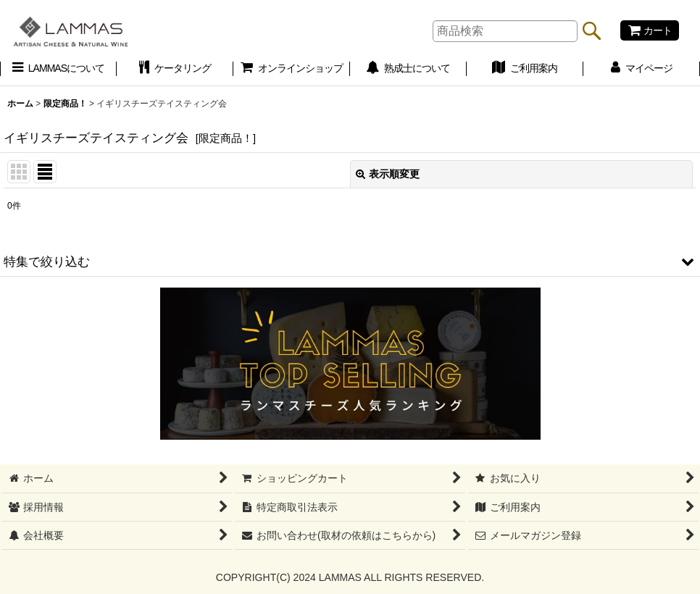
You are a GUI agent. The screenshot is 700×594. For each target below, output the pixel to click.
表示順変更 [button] (388, 174)
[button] (350, 262)
